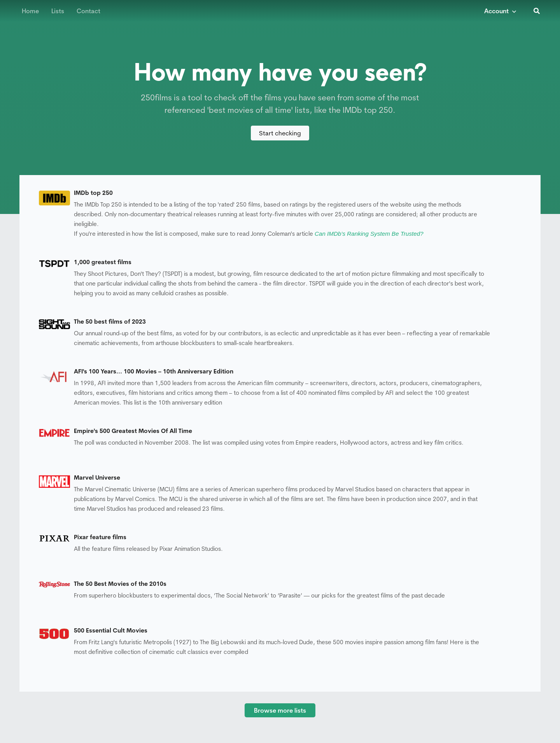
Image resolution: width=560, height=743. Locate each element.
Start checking (280, 133)
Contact (88, 11)
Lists (58, 11)
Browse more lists (280, 710)
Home (30, 11)
